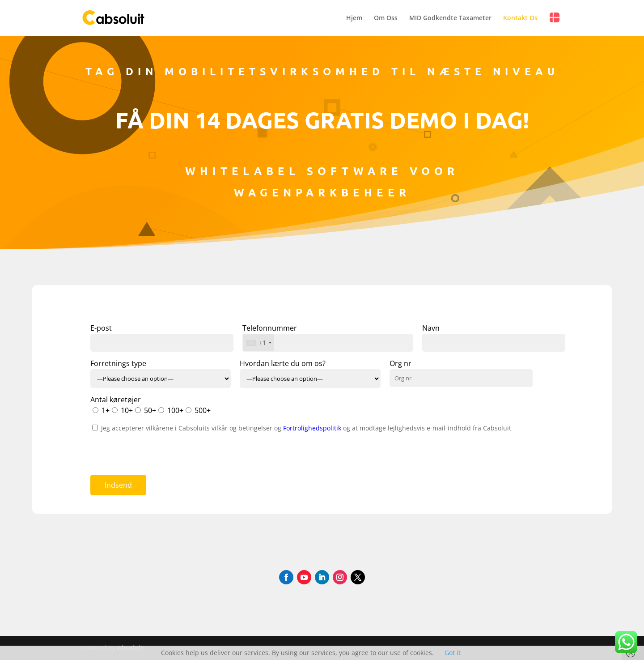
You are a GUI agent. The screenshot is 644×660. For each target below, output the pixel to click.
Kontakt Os (520, 18)
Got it (453, 653)
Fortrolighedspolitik (313, 428)
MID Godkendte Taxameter (450, 18)
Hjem (354, 18)
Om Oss (386, 18)
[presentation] (158, 451)
